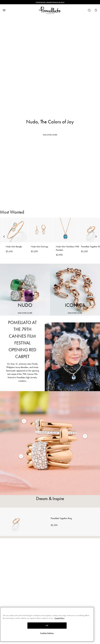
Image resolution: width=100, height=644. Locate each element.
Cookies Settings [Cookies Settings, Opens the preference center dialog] (47, 633)
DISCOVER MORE (50, 135)
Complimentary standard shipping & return (50, 2)
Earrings (50, 182)
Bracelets (50, 167)
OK (47, 626)
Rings (50, 152)
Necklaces (50, 197)
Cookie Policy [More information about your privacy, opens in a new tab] (60, 618)
